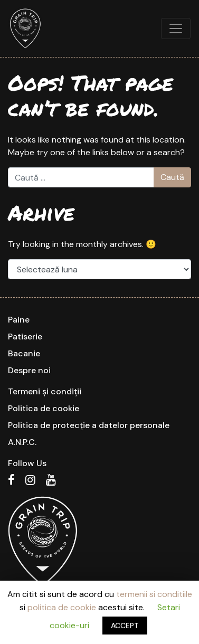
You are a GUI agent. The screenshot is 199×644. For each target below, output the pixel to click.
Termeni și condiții (45, 391)
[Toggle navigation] (176, 29)
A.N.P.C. (22, 442)
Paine (19, 320)
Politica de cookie (44, 408)
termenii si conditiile (154, 594)
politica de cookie (62, 607)
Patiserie (25, 337)
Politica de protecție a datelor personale (89, 425)
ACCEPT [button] (125, 626)
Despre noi (29, 370)
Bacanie (24, 353)
